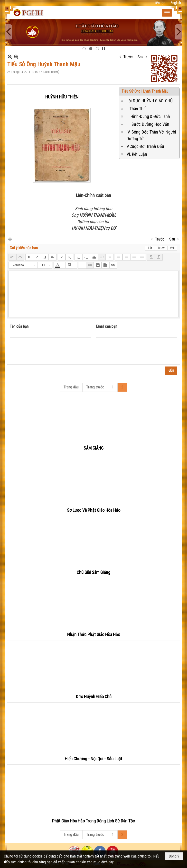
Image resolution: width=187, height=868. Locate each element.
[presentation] (47, 352)
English (176, 3)
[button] (167, 13)
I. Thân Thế (136, 109)
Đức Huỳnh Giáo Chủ (94, 697)
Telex (161, 248)
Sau (140, 57)
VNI (172, 248)
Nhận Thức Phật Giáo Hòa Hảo (94, 634)
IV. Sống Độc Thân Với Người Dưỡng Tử (151, 135)
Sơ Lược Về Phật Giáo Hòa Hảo (94, 510)
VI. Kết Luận (137, 154)
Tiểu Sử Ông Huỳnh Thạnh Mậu (145, 91)
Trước (128, 57)
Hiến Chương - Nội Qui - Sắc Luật (93, 759)
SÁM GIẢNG (93, 448)
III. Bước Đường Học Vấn (148, 124)
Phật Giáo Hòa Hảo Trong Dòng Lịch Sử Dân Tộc (93, 821)
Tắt (150, 248)
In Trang (10, 239)
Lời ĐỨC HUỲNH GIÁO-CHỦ (150, 101)
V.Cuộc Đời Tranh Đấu (145, 146)
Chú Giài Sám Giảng (93, 572)
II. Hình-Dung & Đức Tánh (148, 116)
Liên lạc (159, 3)
